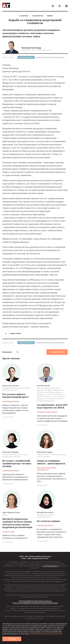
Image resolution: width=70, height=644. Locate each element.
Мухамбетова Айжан (45, 512)
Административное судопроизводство (50, 57)
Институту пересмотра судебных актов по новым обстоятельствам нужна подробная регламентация (17, 523)
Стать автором (37, 16)
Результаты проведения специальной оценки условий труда (35, 603)
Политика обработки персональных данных (35, 601)
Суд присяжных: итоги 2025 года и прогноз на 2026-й (52, 406)
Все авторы (24, 16)
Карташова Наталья (11, 386)
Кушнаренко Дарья (45, 452)
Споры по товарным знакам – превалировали (51, 462)
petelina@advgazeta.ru (51, 566)
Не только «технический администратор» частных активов (17, 463)
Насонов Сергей (43, 386)
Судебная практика (26, 57)
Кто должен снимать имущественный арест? (16, 396)
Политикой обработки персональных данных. (46, 634)
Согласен (12, 639)
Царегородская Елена (11, 512)
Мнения (50, 16)
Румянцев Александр (31, 48)
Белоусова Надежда (10, 452)
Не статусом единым (48, 521)
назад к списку (13, 333)
